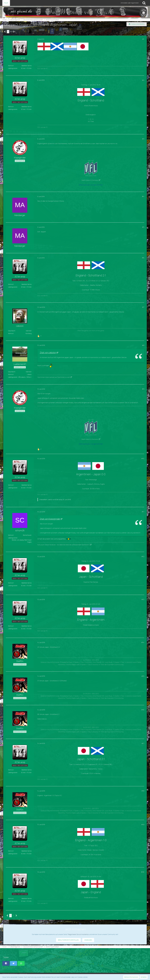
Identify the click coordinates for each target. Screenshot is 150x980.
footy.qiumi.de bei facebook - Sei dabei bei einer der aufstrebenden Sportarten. (63, 545)
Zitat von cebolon (48, 352)
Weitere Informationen (131, 977)
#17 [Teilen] (143, 743)
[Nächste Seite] (14, 32)
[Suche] (144, 3)
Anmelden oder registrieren (130, 3)
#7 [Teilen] (143, 307)
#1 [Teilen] (143, 39)
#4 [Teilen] (143, 196)
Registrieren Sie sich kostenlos (78, 934)
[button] (6, 963)
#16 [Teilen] (143, 710)
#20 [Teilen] (143, 872)
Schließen (144, 977)
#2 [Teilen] (143, 80)
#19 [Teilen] (143, 825)
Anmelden (88, 940)
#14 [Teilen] (143, 642)
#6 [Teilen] (143, 258)
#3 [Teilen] (143, 139)
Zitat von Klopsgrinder (50, 519)
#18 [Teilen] (143, 791)
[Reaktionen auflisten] (40, 336)
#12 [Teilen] (143, 556)
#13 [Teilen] (143, 599)
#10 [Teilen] (143, 459)
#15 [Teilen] (143, 676)
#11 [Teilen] (143, 512)
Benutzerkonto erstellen (68, 940)
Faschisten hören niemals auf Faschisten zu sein (54, 377)
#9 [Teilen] (143, 389)
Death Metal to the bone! (90, 180)
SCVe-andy (59, 500)
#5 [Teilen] (143, 227)
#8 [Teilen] (143, 345)
